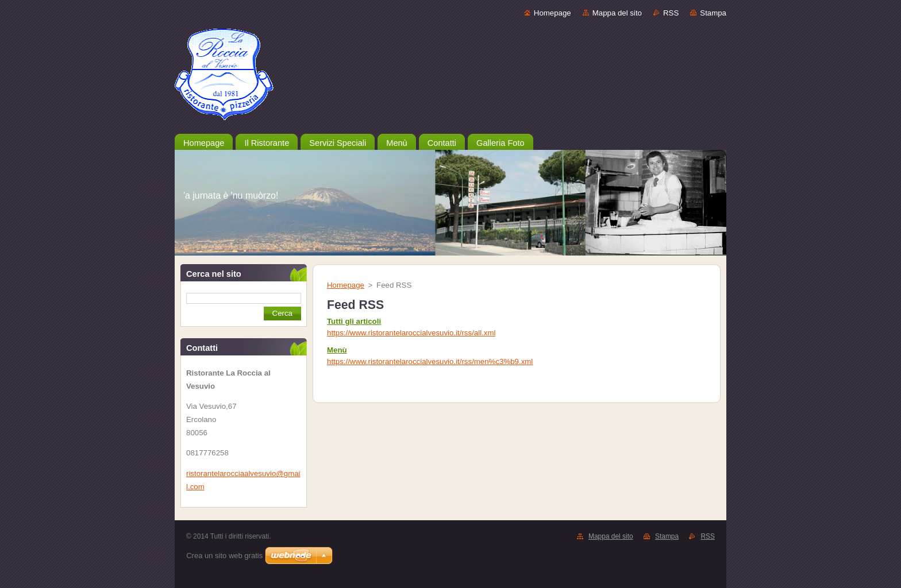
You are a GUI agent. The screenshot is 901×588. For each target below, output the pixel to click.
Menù (337, 350)
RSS (671, 13)
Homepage (552, 13)
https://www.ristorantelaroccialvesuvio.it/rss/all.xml (411, 333)
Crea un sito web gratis (224, 556)
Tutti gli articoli (354, 321)
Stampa (713, 13)
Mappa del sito (617, 13)
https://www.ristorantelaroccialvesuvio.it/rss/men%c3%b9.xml (430, 361)
